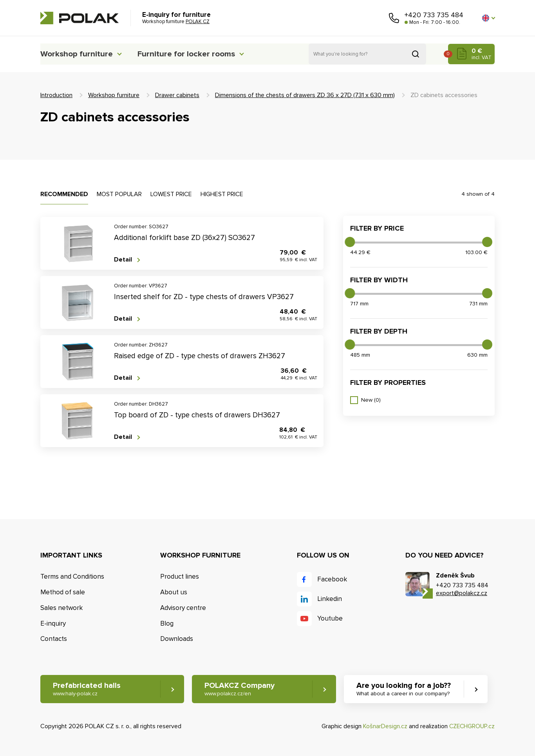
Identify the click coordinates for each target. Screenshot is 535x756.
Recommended (64, 194)
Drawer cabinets (177, 95)
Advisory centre (183, 608)
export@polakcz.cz (462, 593)
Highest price (222, 194)
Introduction (56, 95)
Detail (123, 260)
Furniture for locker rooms (196, 54)
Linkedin (330, 599)
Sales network (61, 608)
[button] (488, 18)
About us (174, 592)
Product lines (180, 576)
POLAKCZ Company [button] (241, 689)
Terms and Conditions (72, 576)
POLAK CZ (80, 18)
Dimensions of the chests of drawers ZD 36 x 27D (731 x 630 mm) (305, 95)
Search (416, 54)
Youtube (330, 618)
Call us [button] (394, 18)
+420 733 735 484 (434, 15)
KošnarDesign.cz (384, 726)
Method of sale (63, 592)
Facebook (332, 579)
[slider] (350, 242)
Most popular (119, 194)
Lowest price (171, 194)
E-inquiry (53, 623)
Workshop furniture (78, 54)
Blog (167, 623)
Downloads (177, 639)
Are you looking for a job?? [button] (407, 689)
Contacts (54, 639)
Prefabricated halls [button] (87, 689)
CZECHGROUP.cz (471, 726)
